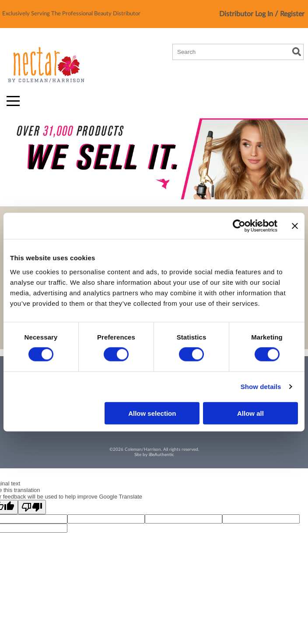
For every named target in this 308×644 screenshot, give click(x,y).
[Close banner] (295, 226)
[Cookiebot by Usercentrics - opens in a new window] (239, 226)
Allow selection (152, 413)
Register (292, 14)
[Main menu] (13, 101)
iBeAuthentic (161, 455)
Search (297, 52)
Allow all (250, 413)
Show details (261, 387)
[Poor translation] (32, 507)
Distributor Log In (247, 14)
